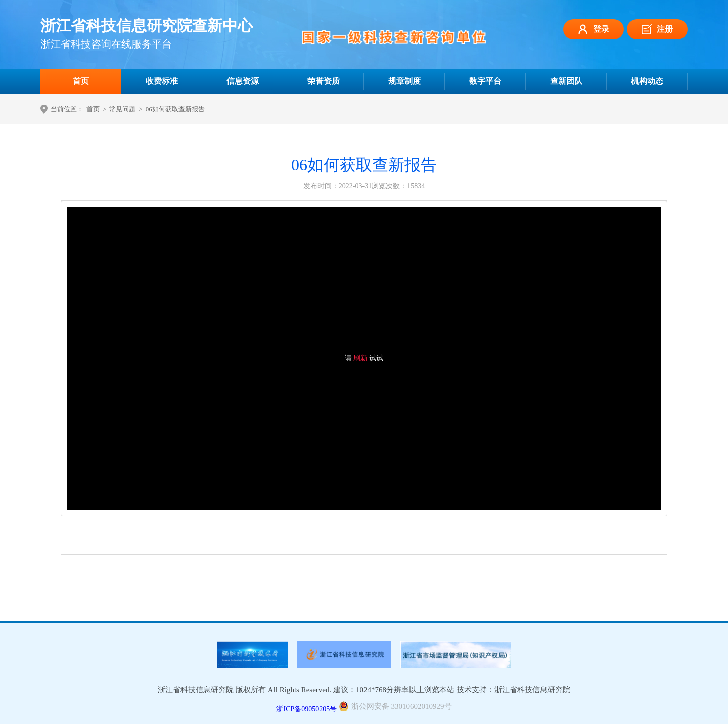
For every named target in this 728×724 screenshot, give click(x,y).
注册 (657, 29)
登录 (594, 29)
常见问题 (122, 109)
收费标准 (162, 81)
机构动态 (647, 81)
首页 (81, 81)
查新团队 (566, 81)
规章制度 (404, 81)
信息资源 (243, 81)
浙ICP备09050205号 (306, 709)
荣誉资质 (324, 81)
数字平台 (485, 81)
